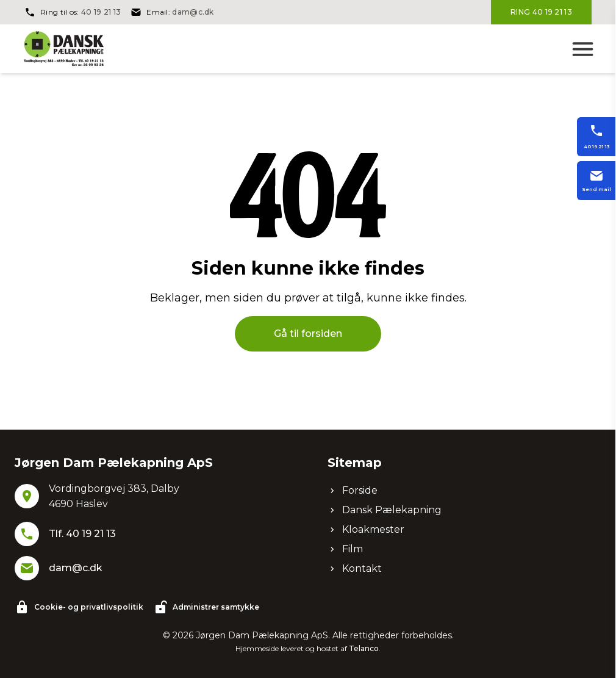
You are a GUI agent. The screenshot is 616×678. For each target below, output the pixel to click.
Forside (353, 490)
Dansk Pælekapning (385, 510)
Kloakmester (366, 529)
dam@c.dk (193, 12)
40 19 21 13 (101, 12)
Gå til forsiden (308, 334)
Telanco (364, 648)
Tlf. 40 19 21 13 (82, 534)
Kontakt (355, 568)
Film (345, 549)
